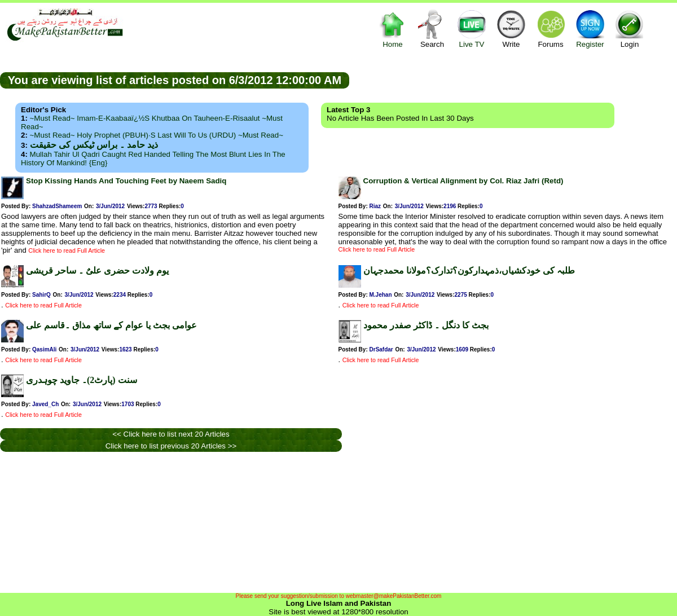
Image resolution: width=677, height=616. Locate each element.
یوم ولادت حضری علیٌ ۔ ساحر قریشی (97, 270)
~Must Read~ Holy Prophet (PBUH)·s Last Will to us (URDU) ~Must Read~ (157, 135)
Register (590, 28)
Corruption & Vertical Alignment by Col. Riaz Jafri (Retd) (463, 181)
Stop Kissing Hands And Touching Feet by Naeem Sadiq (126, 181)
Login (630, 28)
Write (511, 28)
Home (393, 28)
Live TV (472, 28)
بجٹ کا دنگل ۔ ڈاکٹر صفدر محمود (426, 325)
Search (432, 28)
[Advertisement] (513, 80)
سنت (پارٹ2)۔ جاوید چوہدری (82, 380)
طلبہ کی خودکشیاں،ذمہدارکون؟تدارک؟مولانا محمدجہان (469, 270)
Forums (551, 28)
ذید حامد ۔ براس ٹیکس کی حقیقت (94, 145)
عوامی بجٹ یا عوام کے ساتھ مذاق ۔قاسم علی (111, 325)
